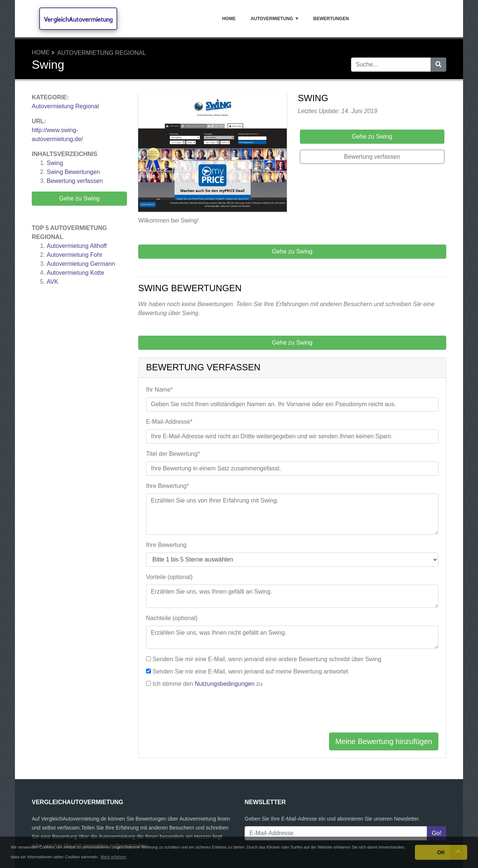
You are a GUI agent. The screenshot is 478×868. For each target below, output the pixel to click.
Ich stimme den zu (207, 684)
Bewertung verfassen (75, 181)
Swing (55, 163)
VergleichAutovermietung (78, 19)
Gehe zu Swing (79, 198)
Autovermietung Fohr (75, 255)
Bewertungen (331, 19)
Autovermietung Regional (102, 53)
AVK (52, 282)
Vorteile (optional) (169, 577)
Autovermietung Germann (81, 264)
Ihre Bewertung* (167, 486)
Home (229, 19)
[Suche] (438, 65)
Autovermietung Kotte (75, 273)
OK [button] (441, 852)
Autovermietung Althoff (77, 246)
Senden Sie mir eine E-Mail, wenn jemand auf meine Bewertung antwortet (250, 671)
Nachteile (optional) (172, 618)
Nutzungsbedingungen (224, 684)
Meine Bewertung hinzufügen (384, 741)
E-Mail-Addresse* (169, 422)
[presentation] (203, 712)
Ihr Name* (159, 390)
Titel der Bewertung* (173, 454)
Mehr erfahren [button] (113, 857)
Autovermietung (274, 19)
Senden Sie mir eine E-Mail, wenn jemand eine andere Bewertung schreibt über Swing (267, 659)
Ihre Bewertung (166, 545)
